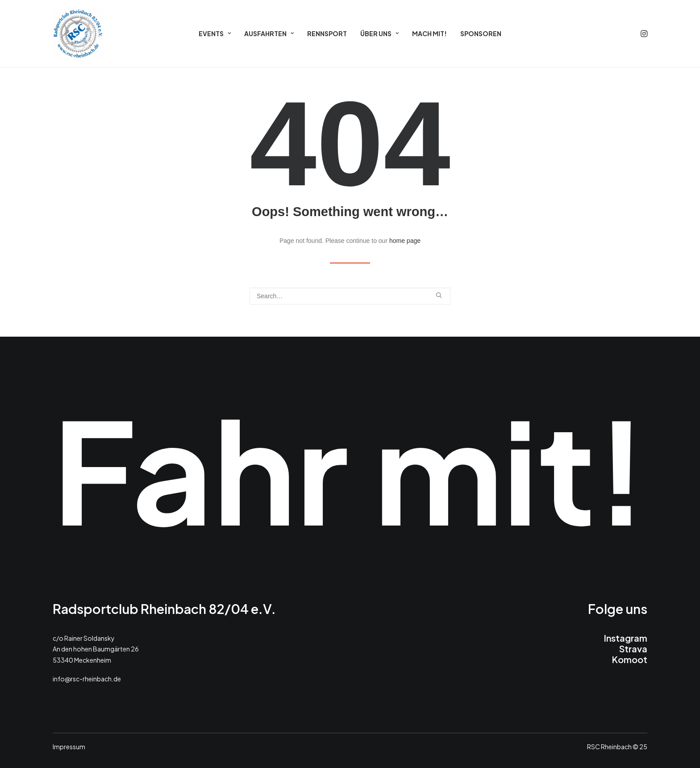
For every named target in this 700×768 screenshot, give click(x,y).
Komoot (629, 659)
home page (405, 241)
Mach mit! (429, 33)
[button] (643, 33)
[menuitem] (215, 33)
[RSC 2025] (78, 33)
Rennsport (327, 33)
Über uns (379, 33)
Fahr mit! (350, 469)
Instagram (625, 638)
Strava (633, 649)
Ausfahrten (269, 33)
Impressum (69, 747)
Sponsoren (481, 33)
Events (215, 33)
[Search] (350, 296)
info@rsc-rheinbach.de (87, 679)
